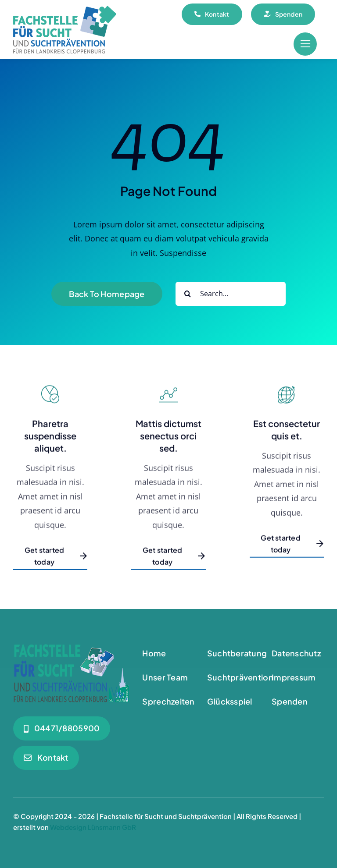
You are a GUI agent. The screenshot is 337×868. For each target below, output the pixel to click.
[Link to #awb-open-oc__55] (305, 44)
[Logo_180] (65, 10)
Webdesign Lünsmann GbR (93, 827)
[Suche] (188, 294)
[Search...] (231, 294)
